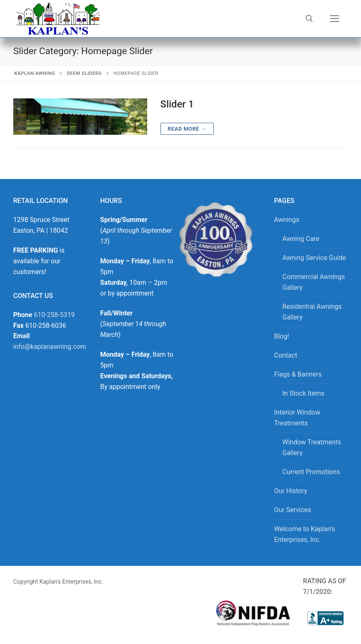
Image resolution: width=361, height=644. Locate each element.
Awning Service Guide (314, 258)
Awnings (287, 220)
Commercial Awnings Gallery (314, 282)
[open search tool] (309, 19)
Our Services (293, 510)
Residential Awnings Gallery (312, 312)
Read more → (187, 129)
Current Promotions (311, 472)
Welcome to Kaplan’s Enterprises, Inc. (305, 534)
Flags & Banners (298, 374)
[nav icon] (335, 19)
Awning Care (301, 239)
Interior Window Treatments (297, 418)
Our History (291, 491)
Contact (286, 355)
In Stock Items (304, 393)
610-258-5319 (54, 315)
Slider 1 (177, 104)
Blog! (282, 336)
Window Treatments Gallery (312, 447)
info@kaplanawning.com (50, 347)
